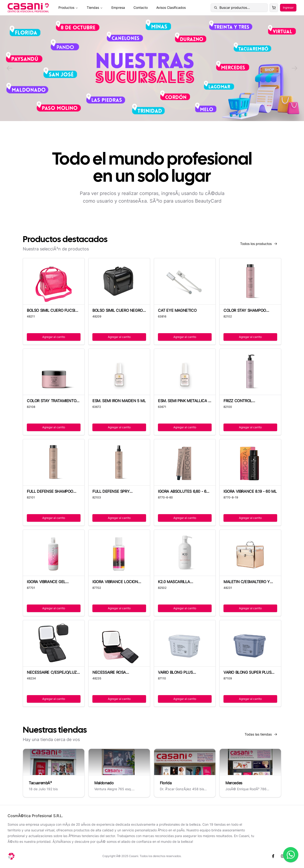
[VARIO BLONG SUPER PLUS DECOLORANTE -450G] (250, 643)
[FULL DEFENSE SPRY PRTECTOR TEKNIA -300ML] (119, 462)
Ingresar (288, 7)
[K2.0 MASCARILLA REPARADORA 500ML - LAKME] (185, 553)
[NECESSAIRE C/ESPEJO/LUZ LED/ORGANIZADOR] (54, 643)
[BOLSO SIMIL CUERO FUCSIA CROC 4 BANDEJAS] (54, 281)
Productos (68, 7)
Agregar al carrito (54, 337)
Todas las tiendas (263, 735)
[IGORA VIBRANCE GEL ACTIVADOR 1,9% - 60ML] (54, 553)
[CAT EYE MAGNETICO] (185, 281)
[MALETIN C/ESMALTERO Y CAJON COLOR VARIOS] (250, 553)
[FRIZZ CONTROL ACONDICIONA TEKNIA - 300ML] (250, 372)
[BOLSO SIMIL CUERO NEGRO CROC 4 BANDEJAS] (119, 281)
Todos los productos (261, 245)
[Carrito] (274, 8)
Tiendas (95, 7)
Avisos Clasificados (171, 7)
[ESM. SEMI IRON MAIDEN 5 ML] (119, 372)
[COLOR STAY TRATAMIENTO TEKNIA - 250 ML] (54, 372)
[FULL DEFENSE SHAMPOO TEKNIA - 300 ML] (54, 462)
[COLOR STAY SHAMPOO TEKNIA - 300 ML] (250, 281)
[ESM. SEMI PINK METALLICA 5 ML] (185, 372)
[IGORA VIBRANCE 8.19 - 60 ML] (250, 462)
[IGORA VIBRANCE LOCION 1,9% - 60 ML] (119, 553)
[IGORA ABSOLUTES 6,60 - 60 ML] (185, 462)
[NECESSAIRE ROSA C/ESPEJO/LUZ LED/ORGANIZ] (119, 643)
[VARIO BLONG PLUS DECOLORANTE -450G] (185, 643)
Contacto (141, 7)
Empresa (118, 7)
